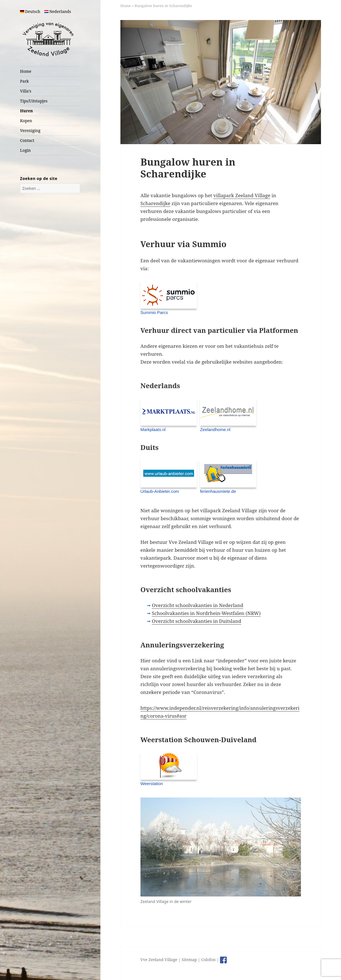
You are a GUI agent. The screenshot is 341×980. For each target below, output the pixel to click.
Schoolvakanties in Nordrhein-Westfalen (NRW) (206, 613)
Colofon (208, 960)
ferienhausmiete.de (218, 491)
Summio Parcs (154, 312)
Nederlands (58, 11)
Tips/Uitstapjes (34, 101)
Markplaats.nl (153, 429)
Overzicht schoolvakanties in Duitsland (196, 621)
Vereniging (30, 130)
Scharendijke (155, 203)
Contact (27, 140)
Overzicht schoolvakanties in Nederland (197, 605)
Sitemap (189, 960)
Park (24, 81)
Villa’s (26, 91)
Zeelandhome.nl (215, 429)
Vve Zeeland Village (159, 960)
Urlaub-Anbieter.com (160, 491)
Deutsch (30, 11)
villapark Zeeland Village (242, 195)
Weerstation (152, 784)
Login (25, 150)
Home (26, 71)
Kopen (26, 121)
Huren (26, 111)
